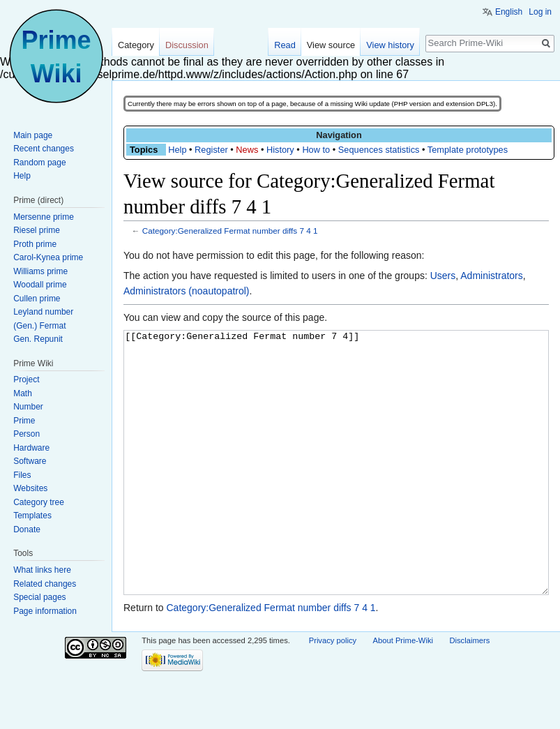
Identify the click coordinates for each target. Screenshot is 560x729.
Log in (540, 12)
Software (30, 461)
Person (27, 434)
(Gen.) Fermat (39, 326)
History (280, 150)
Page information (45, 611)
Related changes (45, 584)
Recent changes (44, 149)
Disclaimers (469, 693)
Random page (39, 163)
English (509, 12)
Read (285, 45)
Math (23, 393)
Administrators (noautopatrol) (187, 291)
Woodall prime (40, 285)
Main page (33, 135)
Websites (30, 488)
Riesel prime (37, 230)
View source (331, 45)
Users (443, 276)
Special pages (39, 597)
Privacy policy (333, 693)
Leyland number (43, 312)
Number (28, 407)
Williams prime (40, 271)
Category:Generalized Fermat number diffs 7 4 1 (230, 231)
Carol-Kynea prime (48, 257)
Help (177, 150)
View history (390, 45)
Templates (32, 516)
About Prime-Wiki (403, 693)
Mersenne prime (44, 217)
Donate (27, 529)
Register (211, 150)
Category (136, 45)
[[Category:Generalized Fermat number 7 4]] (336, 489)
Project (26, 379)
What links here (42, 570)
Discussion (187, 45)
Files (22, 475)
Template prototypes (468, 150)
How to (316, 150)
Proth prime (35, 244)
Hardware (31, 448)
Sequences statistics (379, 150)
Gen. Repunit (38, 339)
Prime (24, 421)
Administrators (491, 276)
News (247, 150)
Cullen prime (37, 299)
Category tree (39, 502)
